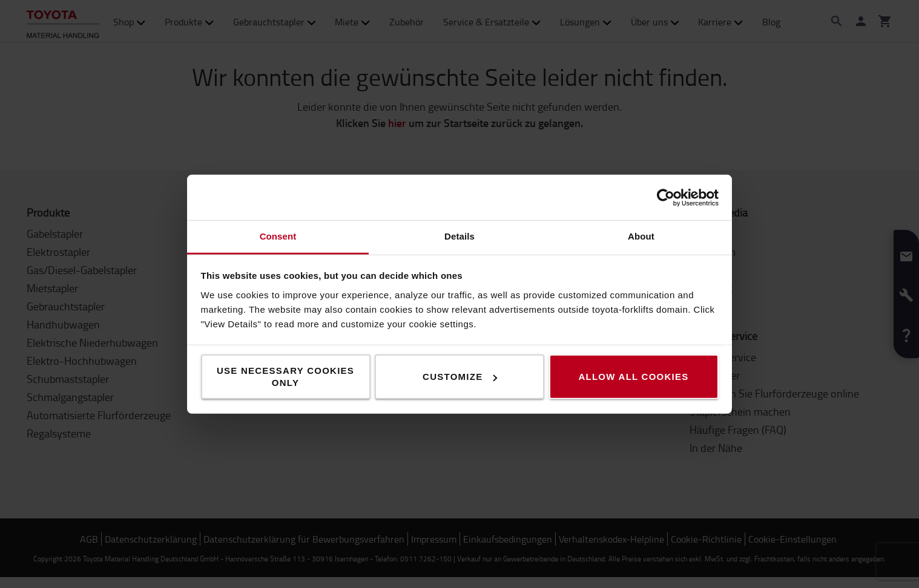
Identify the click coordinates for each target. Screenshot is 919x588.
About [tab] (641, 236)
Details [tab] (459, 236)
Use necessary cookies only (285, 377)
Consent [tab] (278, 236)
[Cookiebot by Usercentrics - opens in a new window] (666, 197)
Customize (460, 377)
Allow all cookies (633, 377)
